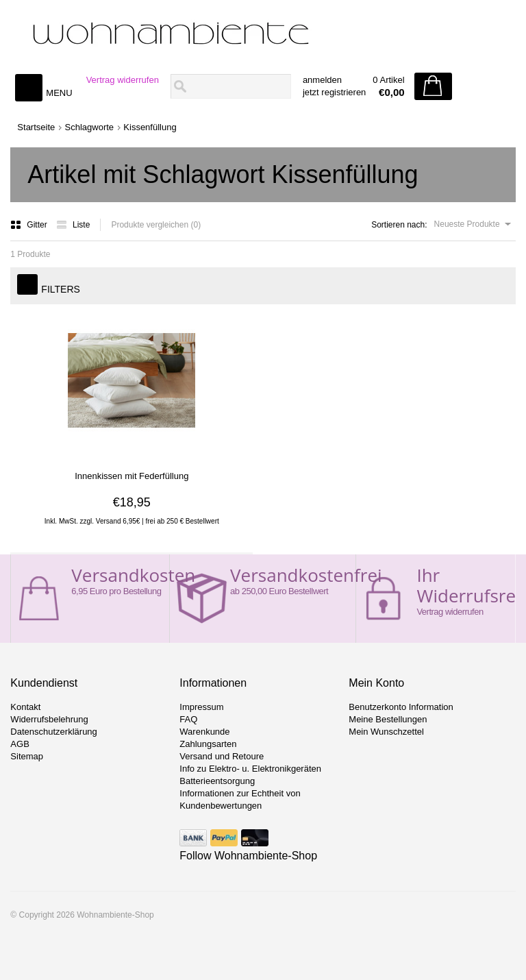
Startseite (36, 127)
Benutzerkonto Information (401, 707)
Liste (73, 225)
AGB (20, 744)
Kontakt (25, 707)
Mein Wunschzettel (386, 732)
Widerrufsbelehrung (49, 719)
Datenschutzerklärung (53, 732)
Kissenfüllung (150, 127)
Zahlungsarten (208, 744)
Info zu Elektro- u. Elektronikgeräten (250, 769)
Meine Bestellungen (388, 719)
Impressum (201, 707)
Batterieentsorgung (217, 781)
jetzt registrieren (334, 92)
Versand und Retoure (222, 756)
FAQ (188, 719)
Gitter (30, 225)
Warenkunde (204, 732)
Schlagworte (90, 127)
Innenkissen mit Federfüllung (131, 476)
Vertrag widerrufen (123, 80)
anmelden (322, 80)
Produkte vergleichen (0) (156, 225)
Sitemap (27, 756)
